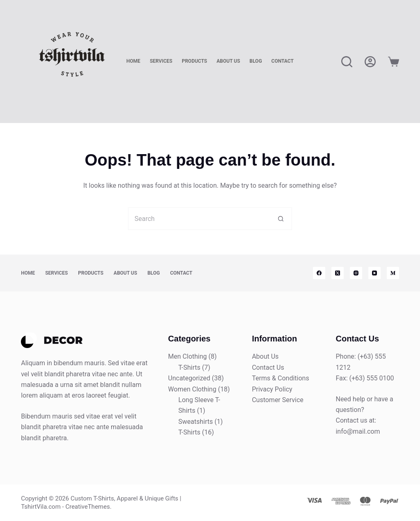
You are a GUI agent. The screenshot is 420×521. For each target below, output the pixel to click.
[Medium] (393, 273)
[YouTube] (374, 273)
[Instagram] (356, 273)
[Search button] (281, 219)
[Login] (370, 62)
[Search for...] (199, 219)
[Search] (347, 62)
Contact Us (268, 367)
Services (161, 61)
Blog (256, 61)
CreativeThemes (88, 507)
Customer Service (278, 400)
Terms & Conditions (281, 378)
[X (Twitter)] (338, 273)
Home (133, 61)
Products (194, 61)
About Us (228, 61)
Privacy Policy (272, 389)
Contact (283, 61)
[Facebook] (319, 273)
